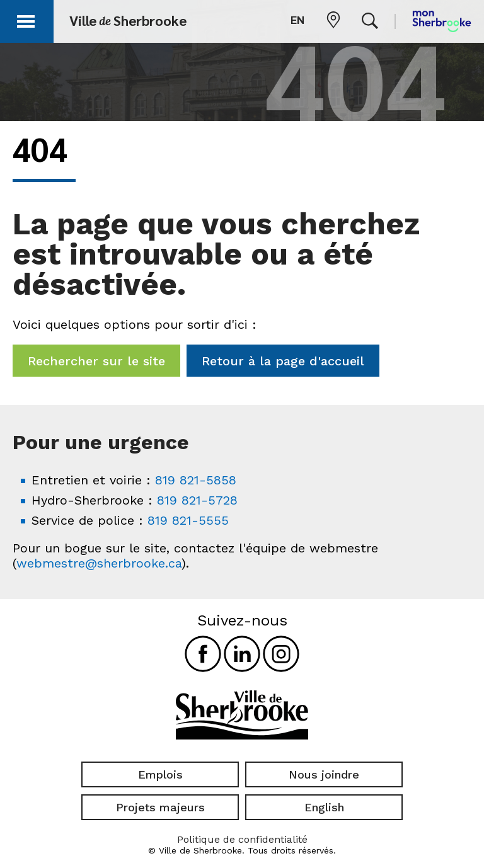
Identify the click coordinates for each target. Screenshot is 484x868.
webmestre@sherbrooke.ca (99, 563)
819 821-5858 (196, 480)
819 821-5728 (197, 500)
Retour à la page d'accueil (283, 361)
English (324, 807)
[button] (26, 19)
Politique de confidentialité (242, 839)
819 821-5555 (188, 520)
